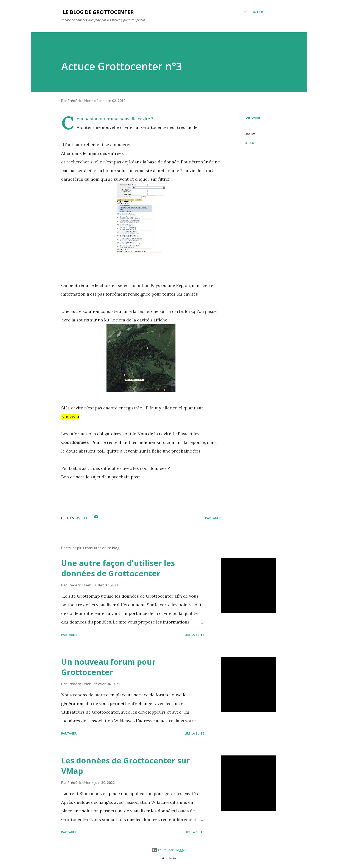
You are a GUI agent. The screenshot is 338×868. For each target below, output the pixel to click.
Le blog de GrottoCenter (97, 12)
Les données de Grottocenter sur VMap (126, 766)
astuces (250, 142)
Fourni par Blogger (169, 850)
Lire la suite (194, 635)
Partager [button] (252, 118)
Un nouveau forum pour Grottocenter (108, 667)
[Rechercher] (253, 12)
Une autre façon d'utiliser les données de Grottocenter (118, 568)
